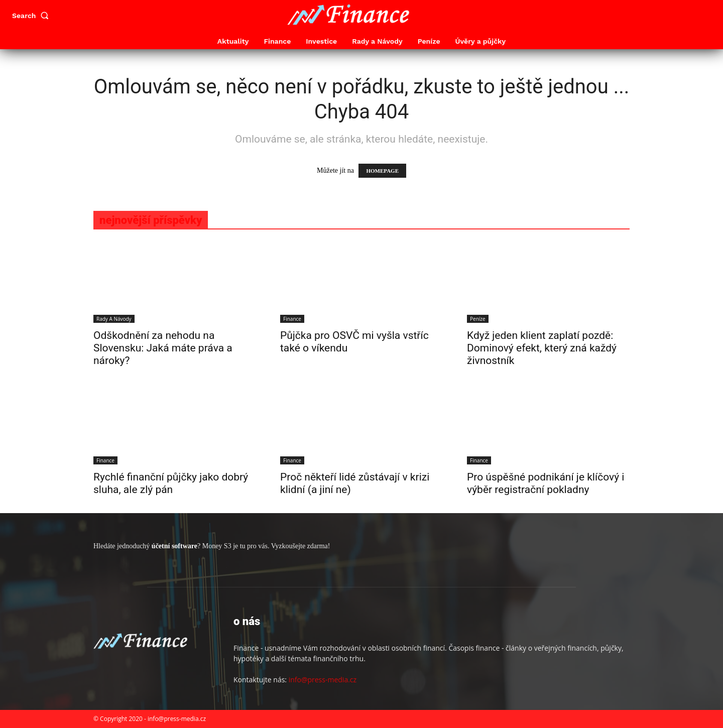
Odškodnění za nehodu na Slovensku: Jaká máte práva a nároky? (163, 348)
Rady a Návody (114, 319)
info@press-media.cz (323, 680)
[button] (33, 16)
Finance (292, 319)
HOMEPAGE (382, 171)
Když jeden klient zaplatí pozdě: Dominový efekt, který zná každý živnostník (542, 348)
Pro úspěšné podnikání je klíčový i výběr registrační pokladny (546, 483)
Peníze (478, 319)
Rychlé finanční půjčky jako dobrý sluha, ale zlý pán (171, 483)
